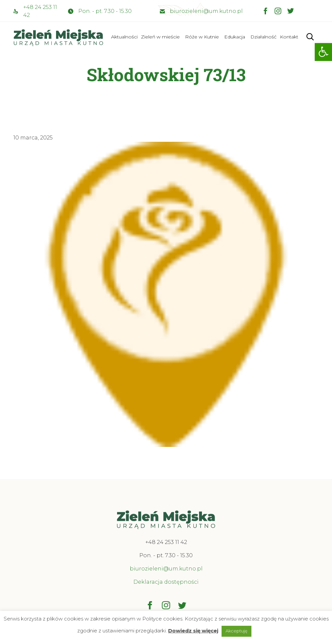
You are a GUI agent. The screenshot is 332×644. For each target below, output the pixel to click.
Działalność (264, 37)
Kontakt (289, 37)
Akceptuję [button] (236, 631)
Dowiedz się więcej (193, 631)
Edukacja (235, 37)
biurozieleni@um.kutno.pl (206, 11)
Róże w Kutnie (202, 37)
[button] (323, 52)
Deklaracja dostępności (166, 582)
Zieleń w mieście (160, 37)
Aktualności (124, 37)
